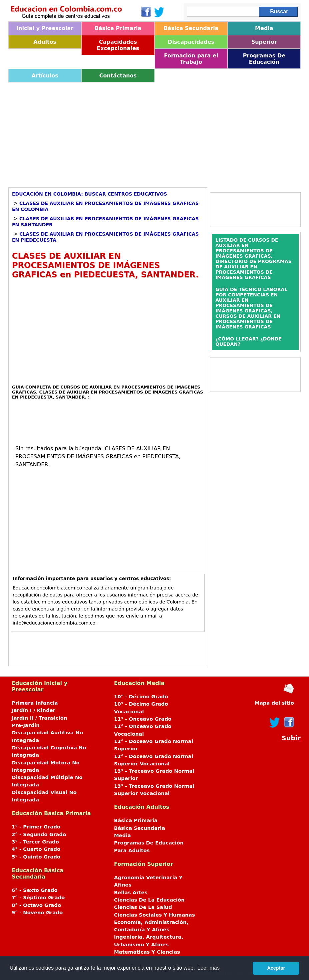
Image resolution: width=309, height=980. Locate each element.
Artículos (45, 76)
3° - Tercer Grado (35, 842)
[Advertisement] (154, 133)
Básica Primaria (118, 28)
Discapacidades (191, 42)
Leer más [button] (208, 968)
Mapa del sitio (274, 703)
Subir (291, 738)
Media (264, 28)
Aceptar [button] (276, 968)
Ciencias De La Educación (149, 900)
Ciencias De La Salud (143, 907)
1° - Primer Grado (36, 827)
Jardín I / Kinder (33, 710)
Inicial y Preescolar (45, 28)
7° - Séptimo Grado (38, 898)
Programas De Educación (264, 59)
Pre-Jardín (26, 725)
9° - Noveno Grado (37, 913)
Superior (264, 42)
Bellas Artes (131, 893)
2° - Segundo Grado (39, 834)
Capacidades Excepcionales (118, 45)
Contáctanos (118, 76)
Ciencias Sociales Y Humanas (154, 915)
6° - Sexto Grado (35, 890)
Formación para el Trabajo (191, 59)
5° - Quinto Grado (36, 857)
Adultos (45, 42)
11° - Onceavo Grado (143, 719)
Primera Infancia (35, 703)
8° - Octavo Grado (36, 905)
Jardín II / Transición (39, 718)
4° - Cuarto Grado (36, 849)
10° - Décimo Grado (141, 697)
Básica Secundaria (191, 28)
